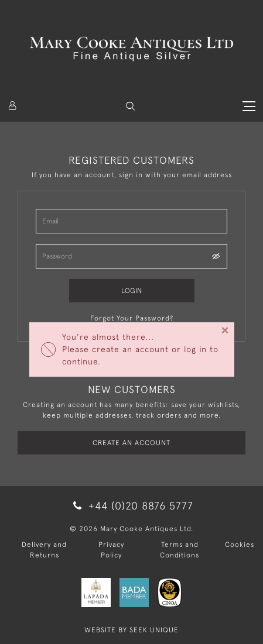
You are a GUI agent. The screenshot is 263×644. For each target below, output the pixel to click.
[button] (130, 106)
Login (131, 291)
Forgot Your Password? (132, 318)
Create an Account (131, 443)
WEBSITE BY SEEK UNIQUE (131, 630)
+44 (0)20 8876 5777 (131, 506)
